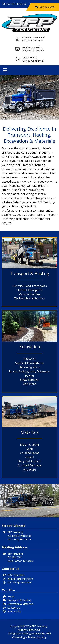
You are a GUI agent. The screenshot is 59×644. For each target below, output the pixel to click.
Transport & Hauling (19, 600)
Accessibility (14, 611)
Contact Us (14, 608)
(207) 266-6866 (47, 7)
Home (11, 597)
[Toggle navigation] (5, 70)
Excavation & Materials (20, 604)
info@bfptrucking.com (33, 51)
